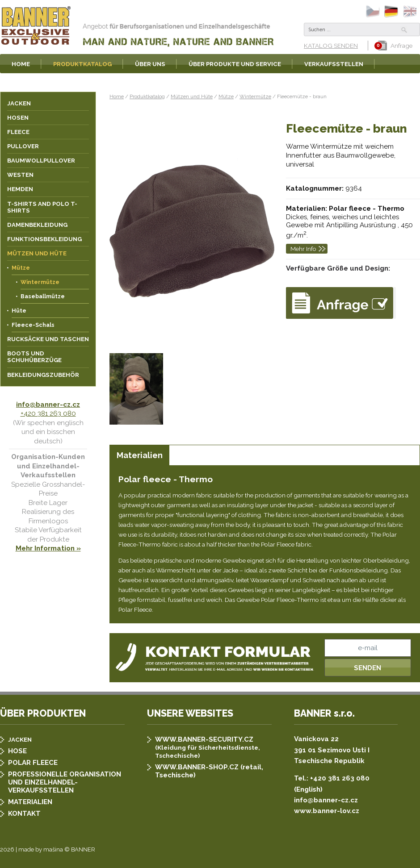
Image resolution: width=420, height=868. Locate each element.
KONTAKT (24, 814)
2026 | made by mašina (31, 849)
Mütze (226, 96)
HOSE (17, 751)
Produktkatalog (147, 96)
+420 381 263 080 (48, 413)
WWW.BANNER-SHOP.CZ (197, 767)
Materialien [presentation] (140, 455)
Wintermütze (255, 96)
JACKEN (20, 739)
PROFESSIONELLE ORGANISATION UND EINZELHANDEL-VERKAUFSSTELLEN (65, 782)
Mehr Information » (48, 548)
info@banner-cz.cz (48, 405)
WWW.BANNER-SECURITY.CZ (204, 739)
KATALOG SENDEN (331, 46)
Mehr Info (303, 249)
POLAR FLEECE (33, 763)
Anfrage (395, 46)
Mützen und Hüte (192, 96)
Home (117, 96)
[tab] (139, 455)
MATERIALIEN (30, 802)
